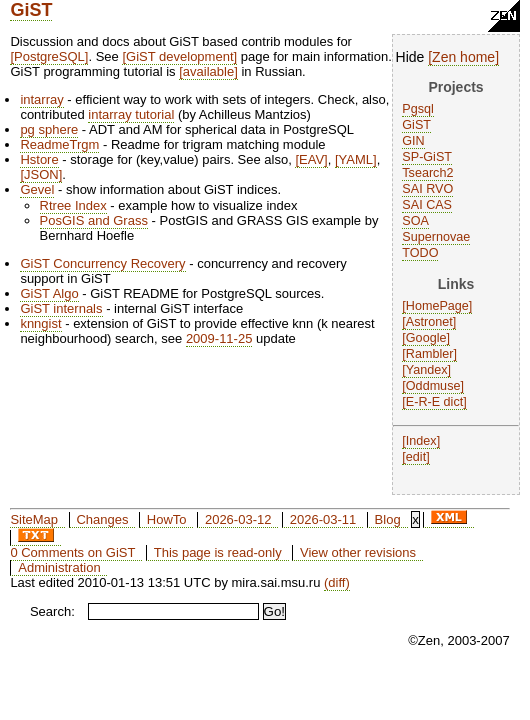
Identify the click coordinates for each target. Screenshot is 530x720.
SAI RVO (427, 189)
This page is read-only (218, 552)
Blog (388, 519)
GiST (31, 10)
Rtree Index (73, 205)
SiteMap (34, 519)
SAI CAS (427, 205)
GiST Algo (49, 293)
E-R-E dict (434, 402)
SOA (415, 221)
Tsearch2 (427, 173)
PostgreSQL (49, 56)
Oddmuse (433, 386)
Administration (59, 567)
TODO (420, 253)
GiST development (179, 56)
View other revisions (358, 552)
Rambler (430, 354)
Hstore (39, 159)
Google (426, 338)
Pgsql (418, 109)
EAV (311, 159)
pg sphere (49, 129)
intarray (41, 99)
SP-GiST (427, 157)
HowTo (167, 519)
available (208, 71)
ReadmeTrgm (59, 144)
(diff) (337, 582)
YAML (356, 159)
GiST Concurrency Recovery (102, 263)
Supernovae (436, 237)
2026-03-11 (323, 519)
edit (416, 457)
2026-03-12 (238, 519)
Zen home (463, 57)
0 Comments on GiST (72, 552)
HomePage (437, 306)
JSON (41, 174)
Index (421, 441)
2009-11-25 (219, 338)
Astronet (429, 322)
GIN (413, 141)
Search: (52, 611)
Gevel (37, 189)
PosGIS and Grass (94, 220)
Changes (102, 519)
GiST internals (61, 308)
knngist (40, 323)
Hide (410, 57)
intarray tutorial (131, 114)
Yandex (427, 370)
